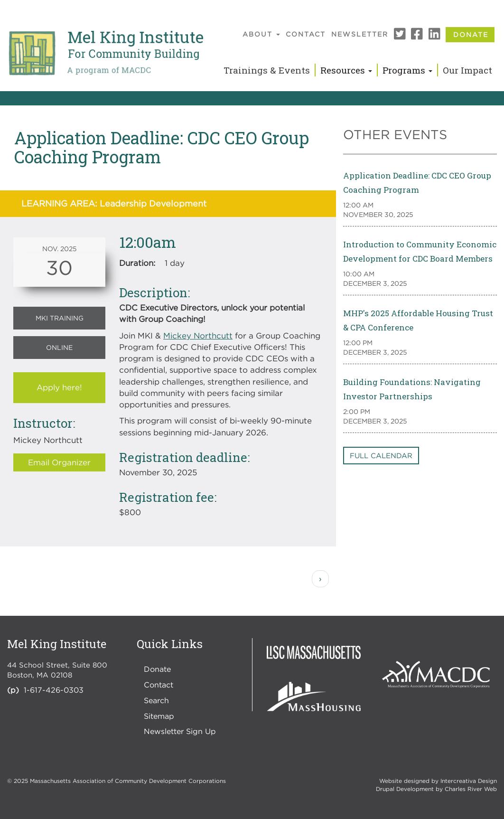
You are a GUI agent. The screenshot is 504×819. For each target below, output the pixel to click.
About (261, 34)
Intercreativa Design (469, 781)
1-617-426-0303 (54, 690)
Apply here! (59, 387)
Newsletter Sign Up (180, 731)
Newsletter (360, 34)
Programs (407, 70)
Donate (471, 34)
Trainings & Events (267, 70)
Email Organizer (59, 462)
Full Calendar (381, 455)
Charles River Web (471, 789)
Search (156, 700)
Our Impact (467, 70)
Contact (306, 34)
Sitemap (159, 716)
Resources (346, 70)
